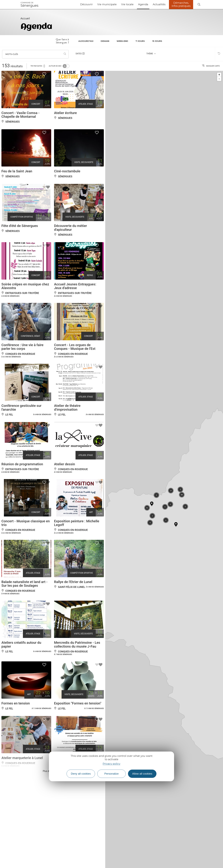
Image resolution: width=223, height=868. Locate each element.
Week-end (122, 41)
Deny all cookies (81, 774)
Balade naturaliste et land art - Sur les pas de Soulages (24, 584)
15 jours (157, 41)
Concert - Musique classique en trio (26, 523)
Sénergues (29, 5)
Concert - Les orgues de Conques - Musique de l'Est (75, 347)
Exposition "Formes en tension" (78, 703)
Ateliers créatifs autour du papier (21, 644)
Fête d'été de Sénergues (20, 226)
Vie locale (127, 4)
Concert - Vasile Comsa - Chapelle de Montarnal (20, 115)
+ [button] (219, 75)
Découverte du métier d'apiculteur (70, 228)
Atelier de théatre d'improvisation (67, 408)
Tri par (38, 66)
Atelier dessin (65, 464)
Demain (105, 41)
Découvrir (86, 4)
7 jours (140, 41)
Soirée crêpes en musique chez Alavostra (25, 286)
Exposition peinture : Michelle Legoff (77, 523)
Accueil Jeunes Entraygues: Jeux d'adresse (75, 286)
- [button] (219, 79)
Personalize (111, 774)
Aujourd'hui (86, 41)
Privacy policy (111, 764)
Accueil (25, 18)
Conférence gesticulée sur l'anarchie (21, 408)
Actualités (159, 4)
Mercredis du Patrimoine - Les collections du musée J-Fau (77, 644)
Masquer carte (211, 66)
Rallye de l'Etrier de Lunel (73, 582)
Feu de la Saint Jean (17, 171)
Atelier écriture (65, 113)
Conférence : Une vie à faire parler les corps (22, 347)
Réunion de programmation (22, 464)
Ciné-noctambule (67, 171)
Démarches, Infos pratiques (181, 4)
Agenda (143, 4)
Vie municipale (107, 4)
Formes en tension (16, 703)
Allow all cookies (142, 774)
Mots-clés (12, 54)
